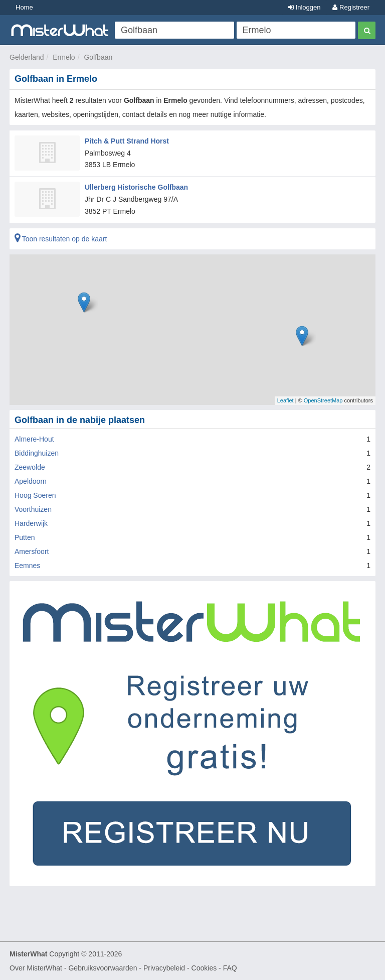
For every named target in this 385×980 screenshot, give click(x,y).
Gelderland (27, 57)
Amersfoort (32, 551)
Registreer (351, 7)
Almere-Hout (34, 439)
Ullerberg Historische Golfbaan (136, 187)
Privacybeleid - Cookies (180, 968)
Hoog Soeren (35, 495)
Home (24, 7)
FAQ (230, 968)
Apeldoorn (31, 481)
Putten (25, 537)
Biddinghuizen (37, 453)
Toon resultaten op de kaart (61, 239)
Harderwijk (31, 523)
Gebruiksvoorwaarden (103, 968)
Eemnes (27, 566)
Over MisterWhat (36, 968)
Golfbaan (98, 57)
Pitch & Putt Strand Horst (127, 141)
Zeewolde (30, 467)
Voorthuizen (33, 509)
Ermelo (64, 57)
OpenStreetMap (323, 400)
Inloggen (305, 7)
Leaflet (285, 400)
